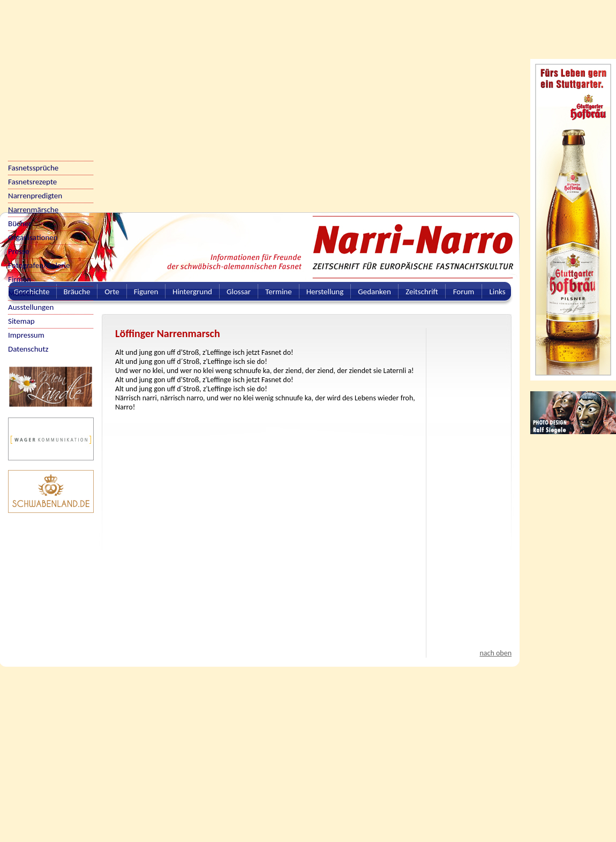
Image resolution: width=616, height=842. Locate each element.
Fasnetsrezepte (32, 182)
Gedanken (374, 292)
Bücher (20, 223)
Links (497, 292)
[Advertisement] (100, 100)
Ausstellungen (31, 307)
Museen (21, 293)
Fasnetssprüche (33, 168)
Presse (18, 251)
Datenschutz (28, 349)
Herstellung (325, 292)
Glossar (239, 292)
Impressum (26, 335)
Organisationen (33, 237)
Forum (464, 292)
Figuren (146, 292)
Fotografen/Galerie (39, 265)
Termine (278, 292)
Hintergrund (192, 292)
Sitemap (21, 321)
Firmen (20, 279)
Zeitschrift (422, 292)
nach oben (495, 653)
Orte (112, 292)
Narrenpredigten (35, 196)
